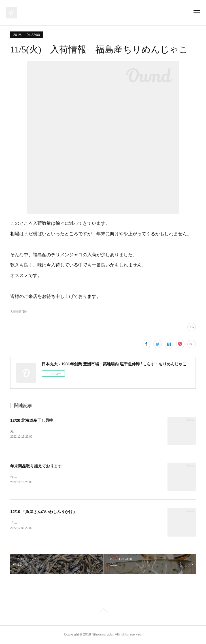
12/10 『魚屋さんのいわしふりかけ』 (43, 512)
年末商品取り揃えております (36, 466)
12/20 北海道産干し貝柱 (32, 420)
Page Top (103, 613)
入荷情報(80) (18, 312)
